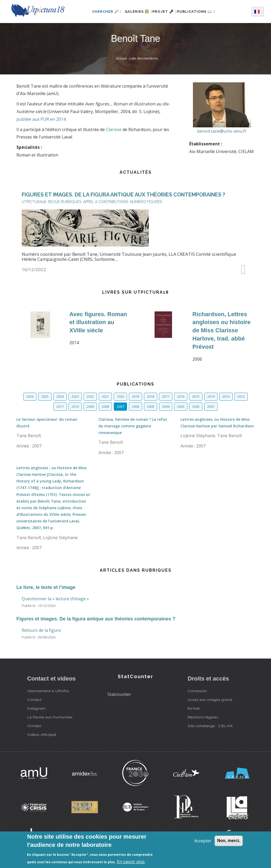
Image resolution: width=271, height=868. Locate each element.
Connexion (197, 691)
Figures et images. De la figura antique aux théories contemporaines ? (96, 619)
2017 (166, 396)
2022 (90, 396)
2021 (105, 396)
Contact (34, 700)
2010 (75, 406)
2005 (151, 406)
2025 (45, 396)
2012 (241, 396)
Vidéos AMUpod (42, 735)
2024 (60, 396)
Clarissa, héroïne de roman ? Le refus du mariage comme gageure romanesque (133, 426)
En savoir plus (131, 862)
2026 (30, 396)
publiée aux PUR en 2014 (41, 119)
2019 (135, 396)
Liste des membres (143, 58)
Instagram (37, 708)
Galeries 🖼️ (132, 12)
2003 (181, 406)
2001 (211, 406)
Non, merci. (229, 841)
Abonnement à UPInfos (48, 691)
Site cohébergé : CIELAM (210, 726)
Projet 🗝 (165, 12)
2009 (90, 406)
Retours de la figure (41, 630)
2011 (60, 406)
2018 (151, 396)
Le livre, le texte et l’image (46, 587)
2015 (196, 396)
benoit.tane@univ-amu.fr (222, 131)
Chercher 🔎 (97, 12)
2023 (75, 396)
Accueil (121, 58)
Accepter (203, 841)
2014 (211, 396)
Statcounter (119, 694)
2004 (166, 406)
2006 (135, 406)
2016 (181, 396)
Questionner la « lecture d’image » (55, 599)
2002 (196, 406)
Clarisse (114, 129)
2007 (120, 406)
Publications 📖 (202, 12)
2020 (120, 396)
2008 (105, 406)
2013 (226, 396)
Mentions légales (203, 717)
